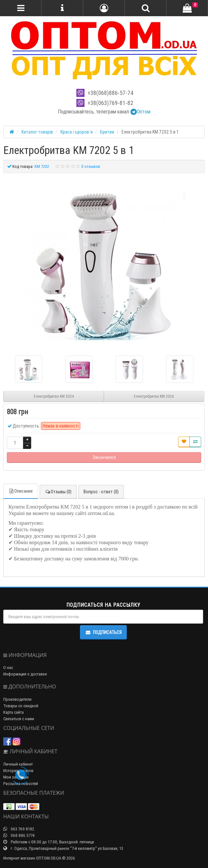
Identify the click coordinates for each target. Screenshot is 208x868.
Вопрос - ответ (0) (101, 492)
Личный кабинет (18, 764)
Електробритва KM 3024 (54, 396)
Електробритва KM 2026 (154, 396)
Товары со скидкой (21, 706)
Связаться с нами (19, 719)
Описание (21, 491)
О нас (8, 668)
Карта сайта (13, 712)
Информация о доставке (25, 674)
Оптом (140, 111)
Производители (17, 699)
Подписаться (103, 632)
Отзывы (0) (58, 492)
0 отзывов (91, 166)
